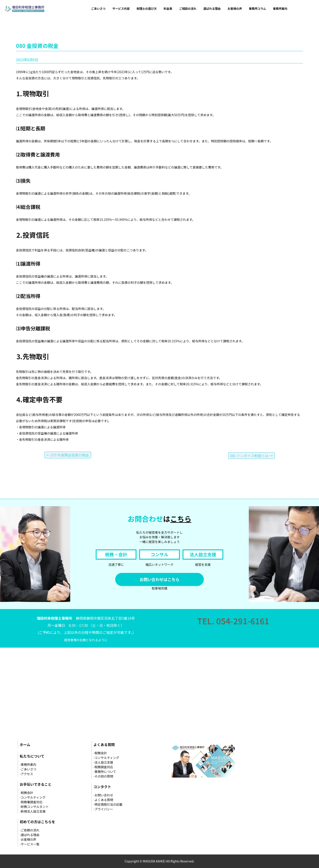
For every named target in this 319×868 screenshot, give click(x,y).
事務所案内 (280, 9)
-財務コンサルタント (34, 807)
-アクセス (26, 774)
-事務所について (105, 772)
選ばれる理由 (212, 9)
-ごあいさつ (28, 769)
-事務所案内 (28, 764)
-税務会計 (26, 793)
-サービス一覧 (30, 844)
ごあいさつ (98, 9)
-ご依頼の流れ (30, 830)
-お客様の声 (28, 839)
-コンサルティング (33, 797)
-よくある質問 (103, 800)
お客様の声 (235, 9)
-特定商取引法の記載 (108, 804)
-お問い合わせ (103, 795)
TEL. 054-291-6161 (233, 621)
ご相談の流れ (188, 9)
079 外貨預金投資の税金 (68, 455)
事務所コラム (257, 9)
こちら (181, 519)
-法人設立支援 (103, 762)
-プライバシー (103, 809)
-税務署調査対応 (31, 802)
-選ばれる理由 (30, 835)
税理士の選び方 (147, 9)
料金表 (168, 9)
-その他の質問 (103, 776)
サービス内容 (121, 9)
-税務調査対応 (103, 767)
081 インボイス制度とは (251, 456)
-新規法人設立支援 (33, 811)
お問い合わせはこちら (159, 579)
